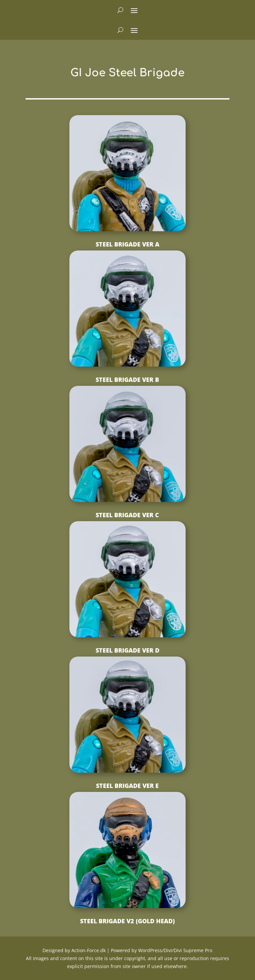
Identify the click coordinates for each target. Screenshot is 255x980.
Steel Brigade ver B (127, 380)
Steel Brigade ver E (127, 786)
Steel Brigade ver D (127, 650)
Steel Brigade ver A (127, 244)
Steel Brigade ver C (127, 515)
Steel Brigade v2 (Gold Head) (127, 921)
